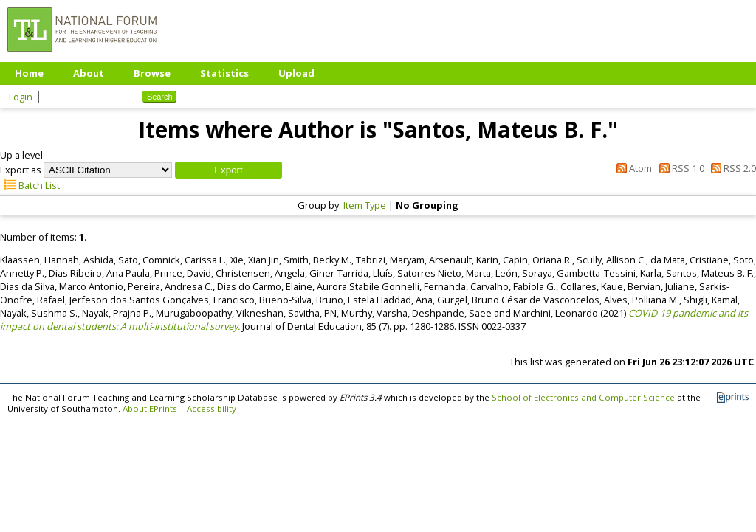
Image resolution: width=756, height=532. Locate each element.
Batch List (30, 185)
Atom (632, 168)
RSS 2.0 (731, 168)
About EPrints (150, 408)
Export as (21, 170)
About (89, 73)
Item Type (365, 205)
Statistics (224, 73)
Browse (152, 73)
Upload (296, 73)
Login (21, 97)
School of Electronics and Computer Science (583, 397)
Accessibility (212, 408)
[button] (228, 170)
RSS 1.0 (679, 168)
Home (29, 73)
